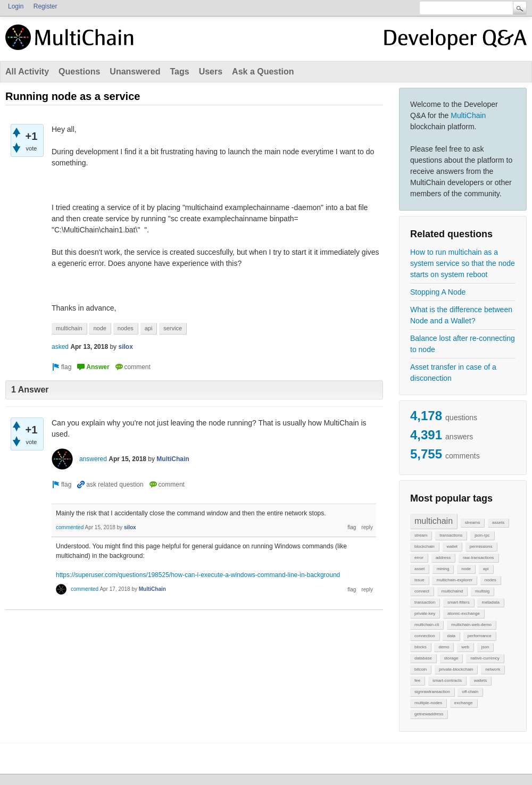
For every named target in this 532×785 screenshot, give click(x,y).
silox (125, 347)
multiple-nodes (428, 703)
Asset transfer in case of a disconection (453, 373)
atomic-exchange (464, 613)
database (423, 658)
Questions (79, 72)
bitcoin (421, 669)
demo (444, 647)
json (485, 647)
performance (480, 636)
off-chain (470, 692)
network (493, 669)
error (419, 558)
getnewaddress (429, 714)
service (173, 328)
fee (417, 680)
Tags (179, 72)
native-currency (485, 658)
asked (60, 347)
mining (443, 569)
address (443, 558)
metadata (490, 602)
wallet (452, 546)
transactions (451, 535)
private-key (425, 613)
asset (419, 569)
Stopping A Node (438, 292)
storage (451, 658)
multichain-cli (427, 625)
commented (70, 527)
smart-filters (459, 602)
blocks (421, 647)
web (465, 647)
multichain (434, 521)
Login (16, 6)
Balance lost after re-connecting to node (463, 344)
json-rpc (482, 535)
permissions (481, 546)
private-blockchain (456, 669)
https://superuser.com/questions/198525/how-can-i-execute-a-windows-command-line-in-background (198, 575)
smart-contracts (447, 680)
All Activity (27, 72)
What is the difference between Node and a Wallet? (461, 315)
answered (93, 459)
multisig (482, 591)
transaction (425, 602)
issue (419, 580)
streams (472, 523)
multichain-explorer (454, 580)
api (486, 569)
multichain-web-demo (471, 625)
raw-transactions (479, 558)
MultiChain (468, 115)
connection (425, 636)
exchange (464, 703)
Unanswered (135, 72)
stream (421, 535)
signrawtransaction (432, 692)
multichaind (452, 591)
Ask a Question (263, 72)
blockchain (425, 546)
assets (498, 523)
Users (211, 72)
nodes (491, 580)
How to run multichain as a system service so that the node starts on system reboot (463, 263)
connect (422, 591)
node (466, 569)
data (451, 636)
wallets (480, 680)
